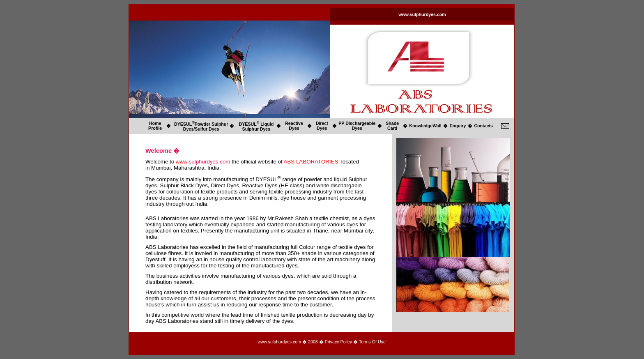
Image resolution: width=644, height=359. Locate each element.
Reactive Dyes (294, 126)
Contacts (483, 126)
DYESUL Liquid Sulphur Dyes (256, 127)
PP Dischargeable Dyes (357, 126)
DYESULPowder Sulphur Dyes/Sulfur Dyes (201, 127)
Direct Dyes (322, 126)
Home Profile (155, 126)
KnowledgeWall (425, 126)
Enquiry (458, 126)
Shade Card (392, 126)
